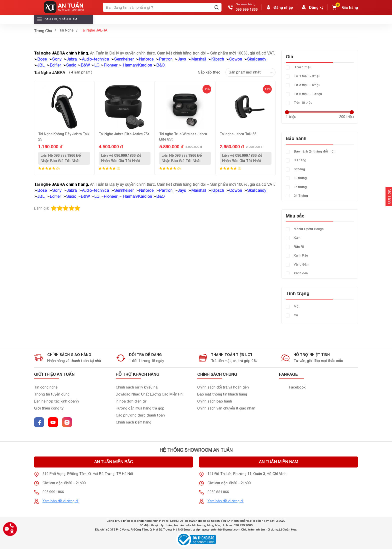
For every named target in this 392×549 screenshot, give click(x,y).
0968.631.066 (218, 492)
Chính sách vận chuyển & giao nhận (226, 408)
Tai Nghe (66, 30)
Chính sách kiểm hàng (133, 422)
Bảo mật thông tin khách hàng (222, 394)
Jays (182, 59)
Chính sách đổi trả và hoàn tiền (223, 387)
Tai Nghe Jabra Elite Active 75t (124, 134)
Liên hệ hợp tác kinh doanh (56, 401)
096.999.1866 (246, 9)
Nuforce (146, 59)
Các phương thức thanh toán (140, 415)
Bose (42, 59)
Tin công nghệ (46, 387)
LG (97, 65)
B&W (85, 65)
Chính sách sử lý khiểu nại (137, 387)
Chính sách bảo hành (215, 401)
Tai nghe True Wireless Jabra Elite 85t (183, 137)
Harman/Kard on (137, 65)
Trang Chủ (43, 31)
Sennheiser (124, 59)
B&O (160, 65)
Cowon (236, 59)
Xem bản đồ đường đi (60, 501)
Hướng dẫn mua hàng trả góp (140, 408)
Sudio (71, 65)
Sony (57, 59)
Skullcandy (257, 59)
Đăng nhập (279, 7)
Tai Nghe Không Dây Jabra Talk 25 (64, 137)
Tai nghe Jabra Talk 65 (238, 134)
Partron (166, 59)
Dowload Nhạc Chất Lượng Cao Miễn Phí (149, 394)
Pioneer (111, 65)
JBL (41, 65)
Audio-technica (95, 59)
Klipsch (218, 59)
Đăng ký (312, 7)
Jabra (72, 59)
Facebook (297, 387)
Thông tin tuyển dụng (52, 394)
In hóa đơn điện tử (131, 401)
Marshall (199, 59)
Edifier (55, 65)
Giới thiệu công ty (49, 408)
